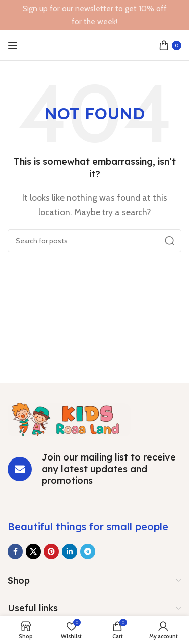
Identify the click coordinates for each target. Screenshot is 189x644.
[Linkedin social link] (70, 551)
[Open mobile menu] (13, 45)
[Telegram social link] (88, 551)
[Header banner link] (94, 15)
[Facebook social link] (15, 551)
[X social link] (33, 551)
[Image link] (69, 419)
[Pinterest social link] (51, 551)
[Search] (94, 241)
